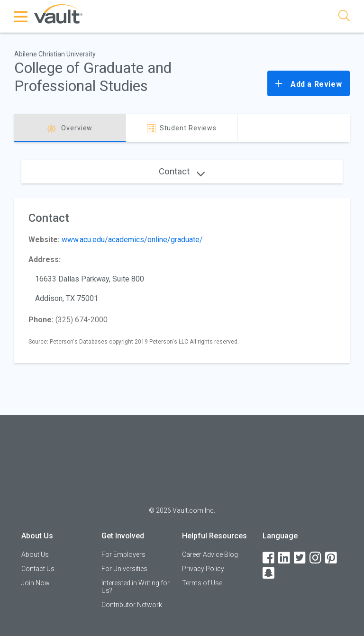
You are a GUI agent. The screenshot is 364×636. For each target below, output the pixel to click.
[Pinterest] (332, 558)
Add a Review (309, 83)
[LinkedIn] (285, 558)
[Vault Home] (58, 14)
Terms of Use (202, 583)
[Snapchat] (269, 573)
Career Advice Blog (210, 554)
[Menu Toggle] (21, 17)
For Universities (124, 569)
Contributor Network (132, 605)
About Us (35, 554)
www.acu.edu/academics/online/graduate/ (132, 240)
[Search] (344, 17)
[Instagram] (316, 558)
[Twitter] (300, 558)
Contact (182, 171)
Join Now (36, 583)
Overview (70, 129)
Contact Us (38, 569)
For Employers (123, 554)
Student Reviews (182, 129)
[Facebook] (269, 558)
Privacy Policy (203, 569)
